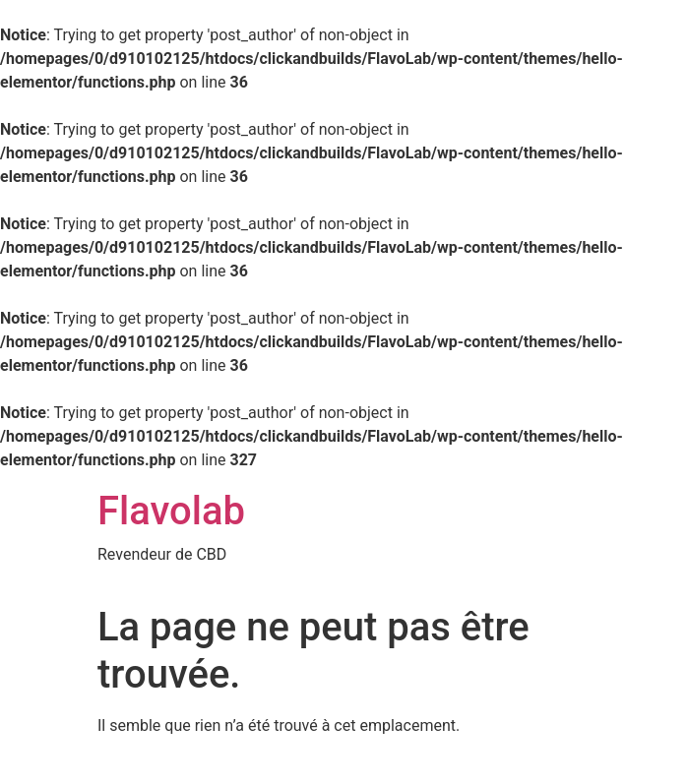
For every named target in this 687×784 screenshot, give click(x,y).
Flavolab (171, 511)
